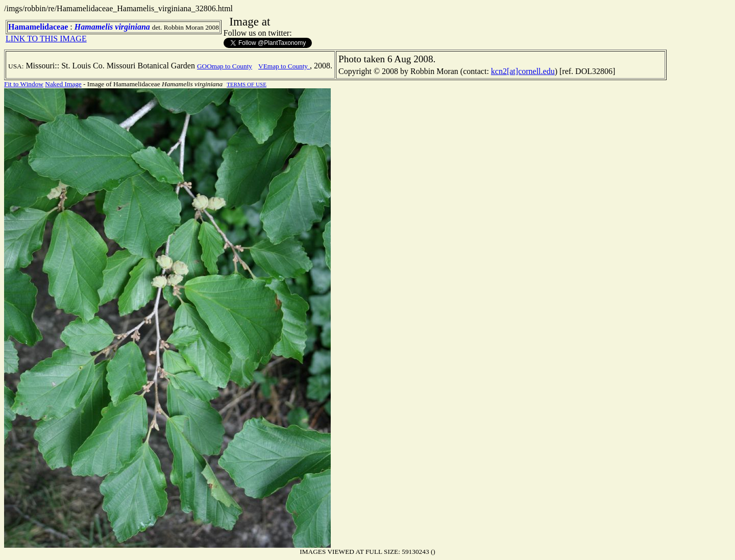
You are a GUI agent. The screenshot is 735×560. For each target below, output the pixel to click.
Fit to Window (24, 84)
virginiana (132, 27)
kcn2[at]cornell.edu (523, 71)
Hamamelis (94, 27)
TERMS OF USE (247, 84)
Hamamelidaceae (38, 27)
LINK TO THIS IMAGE (46, 39)
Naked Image (63, 84)
